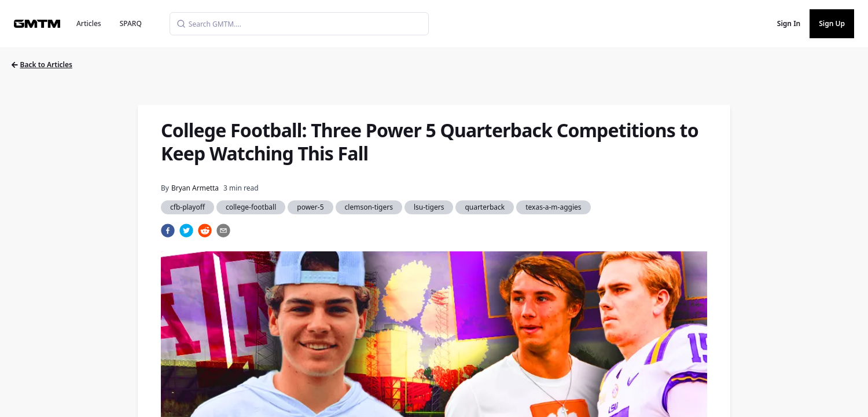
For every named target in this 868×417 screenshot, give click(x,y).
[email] (223, 231)
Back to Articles (42, 65)
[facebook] (168, 231)
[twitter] (186, 231)
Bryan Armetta (195, 188)
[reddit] (205, 231)
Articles (89, 23)
